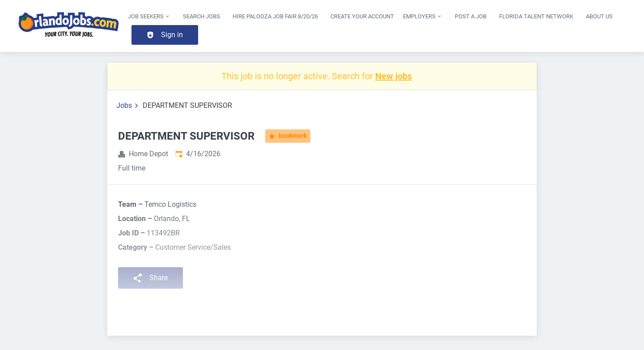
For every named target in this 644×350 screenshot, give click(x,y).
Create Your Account (362, 16)
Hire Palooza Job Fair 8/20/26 (275, 16)
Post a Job (471, 16)
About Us (599, 16)
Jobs (124, 105)
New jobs (394, 76)
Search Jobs (201, 16)
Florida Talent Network (536, 16)
